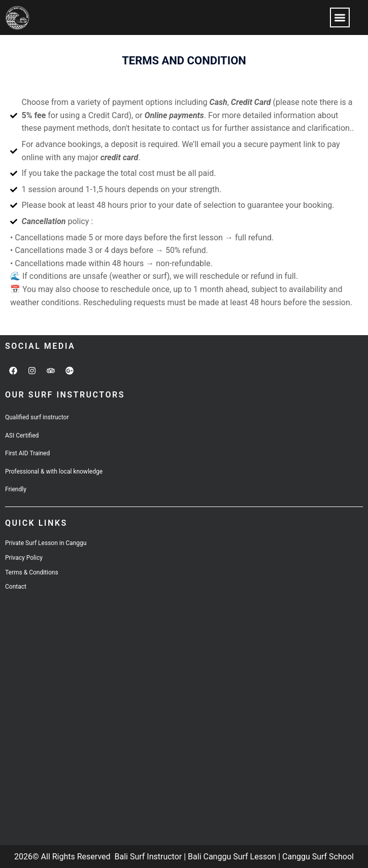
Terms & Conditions (32, 572)
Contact (16, 587)
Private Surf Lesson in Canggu (46, 543)
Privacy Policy (24, 558)
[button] (340, 17)
